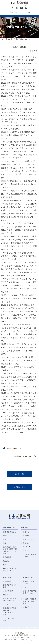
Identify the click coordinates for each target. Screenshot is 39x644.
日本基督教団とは (8, 527)
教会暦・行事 (28, 577)
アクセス (6, 604)
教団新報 (26, 536)
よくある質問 (8, 591)
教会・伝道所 (8, 577)
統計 (5, 565)
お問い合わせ (28, 607)
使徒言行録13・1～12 (15, 448)
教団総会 (6, 561)
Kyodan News (28, 547)
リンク (25, 587)
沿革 (5, 543)
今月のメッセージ (30, 539)
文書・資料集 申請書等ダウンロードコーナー (30, 593)
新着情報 (25, 527)
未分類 (16, 487)
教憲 (5, 539)
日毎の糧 (16, 474)
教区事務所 (7, 581)
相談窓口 (6, 595)
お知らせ (26, 532)
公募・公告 (27, 551)
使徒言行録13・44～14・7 (23, 456)
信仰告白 (6, 536)
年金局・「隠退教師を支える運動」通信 (30, 601)
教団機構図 (7, 557)
